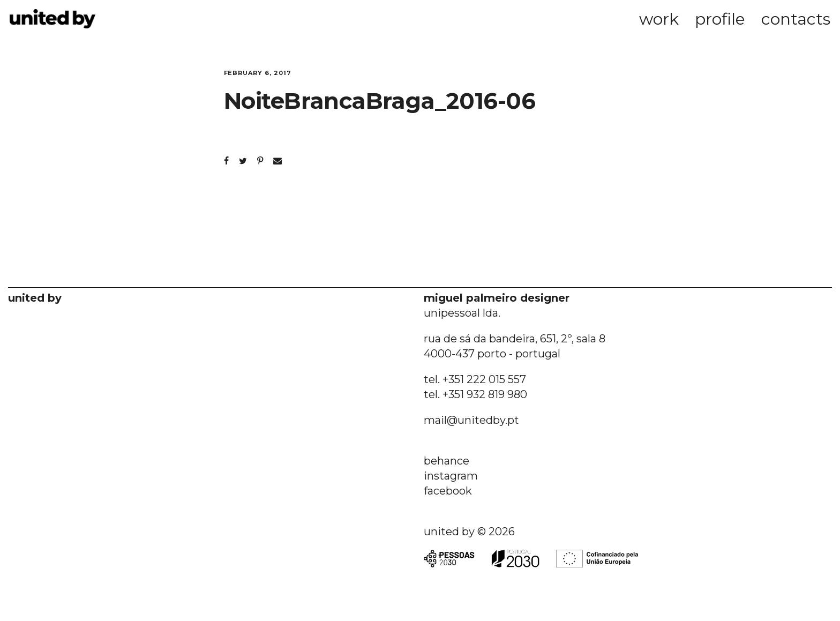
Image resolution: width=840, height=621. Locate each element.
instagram (451, 476)
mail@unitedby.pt (471, 420)
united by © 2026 (469, 532)
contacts (796, 19)
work (659, 19)
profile (720, 19)
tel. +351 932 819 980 (475, 394)
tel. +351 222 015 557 (475, 379)
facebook (448, 491)
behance (447, 461)
